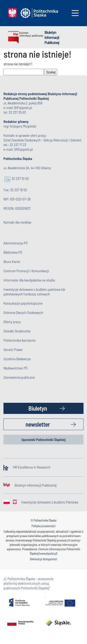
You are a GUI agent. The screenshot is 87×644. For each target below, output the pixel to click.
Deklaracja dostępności (43, 559)
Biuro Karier (12, 261)
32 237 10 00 (20, 178)
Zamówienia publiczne (19, 377)
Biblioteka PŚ (13, 252)
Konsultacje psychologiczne (23, 303)
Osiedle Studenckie (17, 331)
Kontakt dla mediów (17, 222)
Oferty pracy (12, 322)
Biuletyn (38, 408)
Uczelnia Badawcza (17, 359)
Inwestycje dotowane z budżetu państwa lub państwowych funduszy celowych (34, 292)
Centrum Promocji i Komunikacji (26, 271)
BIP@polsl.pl (23, 108)
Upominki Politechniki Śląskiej (43, 439)
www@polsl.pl (48, 553)
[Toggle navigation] (75, 13)
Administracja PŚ (16, 243)
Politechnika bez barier (20, 340)
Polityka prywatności (43, 526)
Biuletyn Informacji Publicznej (52, 37)
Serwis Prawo (13, 349)
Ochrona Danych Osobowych (23, 312)
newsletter (38, 424)
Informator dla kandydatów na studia (29, 280)
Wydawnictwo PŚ (15, 368)
